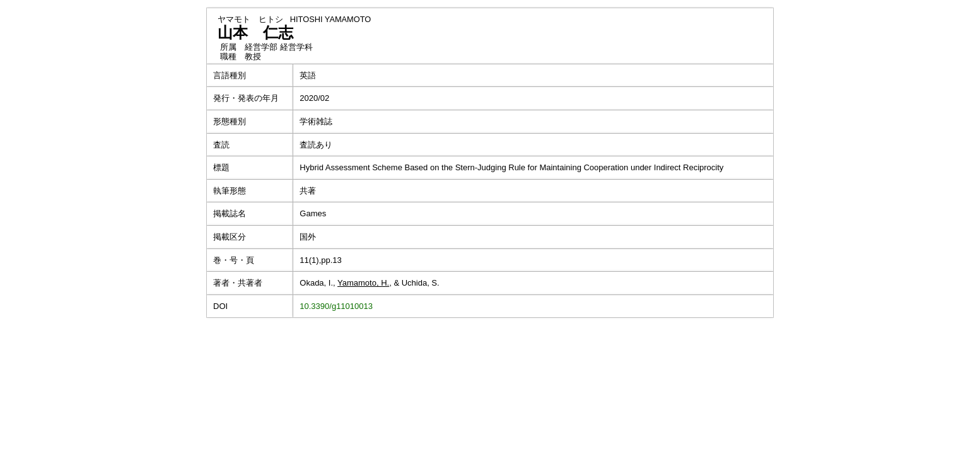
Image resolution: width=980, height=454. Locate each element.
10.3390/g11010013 (336, 306)
